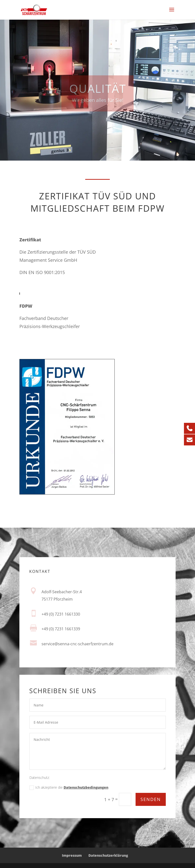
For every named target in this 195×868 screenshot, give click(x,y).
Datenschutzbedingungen (86, 788)
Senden (150, 800)
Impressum (72, 855)
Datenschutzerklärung (108, 855)
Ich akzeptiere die (69, 789)
